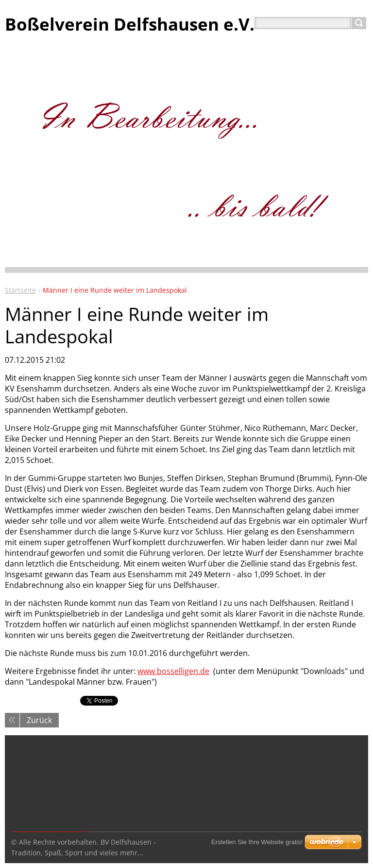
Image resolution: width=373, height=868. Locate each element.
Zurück (39, 720)
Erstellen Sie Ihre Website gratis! (257, 842)
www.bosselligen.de (173, 671)
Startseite (20, 290)
